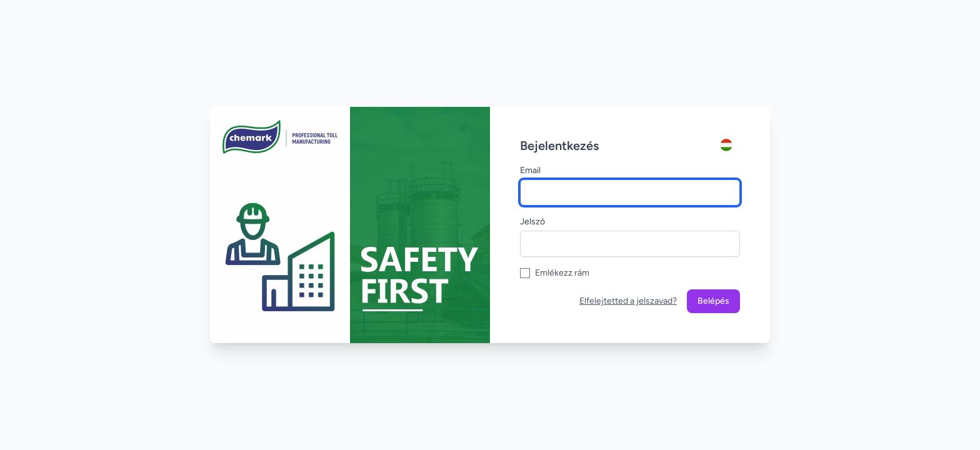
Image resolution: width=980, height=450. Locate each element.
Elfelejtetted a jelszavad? (628, 301)
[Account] (730, 145)
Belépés (713, 301)
